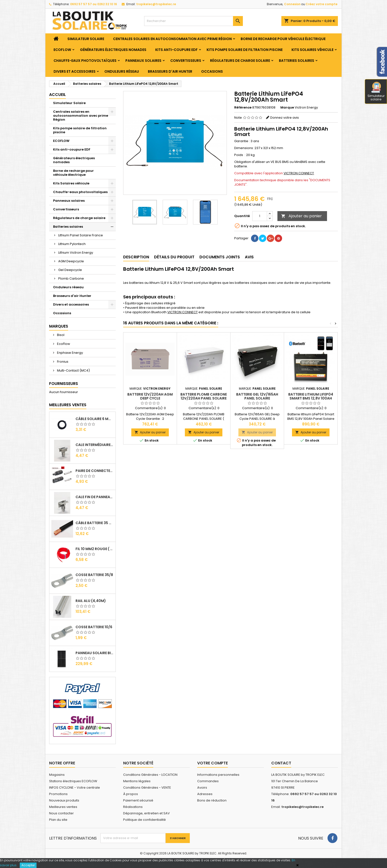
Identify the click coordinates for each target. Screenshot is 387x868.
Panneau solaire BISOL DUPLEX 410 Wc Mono (95, 653)
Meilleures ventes (63, 807)
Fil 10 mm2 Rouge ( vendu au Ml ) (95, 549)
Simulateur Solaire (86, 39)
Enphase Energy (70, 353)
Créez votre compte (321, 4)
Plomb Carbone (71, 278)
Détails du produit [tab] (174, 257)
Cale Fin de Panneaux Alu (95, 497)
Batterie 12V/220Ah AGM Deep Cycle (150, 396)
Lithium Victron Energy (76, 253)
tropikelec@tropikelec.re (156, 4)
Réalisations (133, 807)
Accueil (58, 95)
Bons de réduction (212, 800)
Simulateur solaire (376, 92)
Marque (287, 108)
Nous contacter (61, 813)
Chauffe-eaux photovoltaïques (85, 61)
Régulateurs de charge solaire (240, 61)
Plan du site (58, 820)
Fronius (62, 362)
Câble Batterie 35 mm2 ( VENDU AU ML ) (95, 523)
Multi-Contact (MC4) (73, 370)
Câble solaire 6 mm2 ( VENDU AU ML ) (95, 419)
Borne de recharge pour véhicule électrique (283, 39)
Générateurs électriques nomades (113, 50)
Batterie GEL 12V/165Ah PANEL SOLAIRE (257, 396)
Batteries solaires (297, 61)
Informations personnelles (218, 775)
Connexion (292, 4)
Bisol (60, 335)
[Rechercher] (193, 21)
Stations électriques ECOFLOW (73, 781)
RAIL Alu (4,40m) (91, 601)
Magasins (57, 775)
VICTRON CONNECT (299, 173)
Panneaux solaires (143, 61)
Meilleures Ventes (68, 405)
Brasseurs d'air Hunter (170, 71)
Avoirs (202, 788)
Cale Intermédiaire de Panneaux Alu (95, 445)
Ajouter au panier (301, 216)
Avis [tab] (249, 257)
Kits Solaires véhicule (312, 50)
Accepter (28, 865)
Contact (281, 763)
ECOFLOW (62, 50)
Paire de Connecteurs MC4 (95, 471)
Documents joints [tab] (220, 257)
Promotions (58, 794)
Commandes (208, 781)
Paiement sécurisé (138, 800)
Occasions (212, 71)
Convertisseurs (186, 61)
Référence (243, 108)
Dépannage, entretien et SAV (146, 813)
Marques (59, 326)
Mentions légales (137, 781)
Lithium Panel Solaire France (81, 235)
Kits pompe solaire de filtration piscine (245, 50)
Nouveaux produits (64, 800)
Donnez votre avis (285, 118)
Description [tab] (136, 257)
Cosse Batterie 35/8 (94, 575)
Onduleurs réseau (122, 71)
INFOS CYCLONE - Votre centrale (75, 788)
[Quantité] (260, 216)
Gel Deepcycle (70, 270)
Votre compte (213, 763)
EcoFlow (63, 344)
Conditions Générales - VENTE (147, 788)
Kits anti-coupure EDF (176, 50)
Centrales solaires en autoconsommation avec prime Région (172, 39)
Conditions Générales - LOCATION (150, 775)
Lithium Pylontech (72, 244)
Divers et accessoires (75, 71)
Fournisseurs (64, 384)
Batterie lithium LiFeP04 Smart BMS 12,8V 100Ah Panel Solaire (311, 398)
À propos (131, 794)
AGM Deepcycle (71, 261)
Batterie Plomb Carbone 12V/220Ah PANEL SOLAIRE (204, 396)
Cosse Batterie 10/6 (94, 627)
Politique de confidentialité (145, 820)
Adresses (205, 794)
